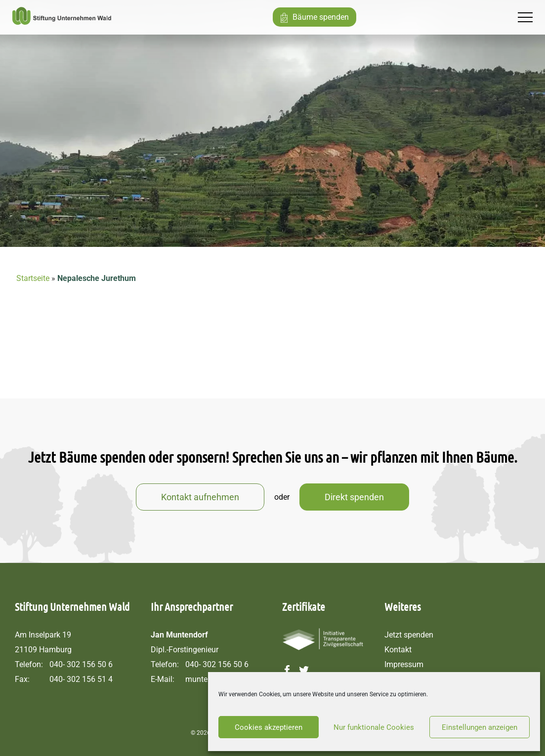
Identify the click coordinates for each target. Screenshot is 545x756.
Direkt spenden (354, 497)
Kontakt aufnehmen (200, 497)
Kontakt (398, 650)
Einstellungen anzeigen (480, 727)
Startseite (33, 278)
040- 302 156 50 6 (81, 664)
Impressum (404, 664)
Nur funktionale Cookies (374, 727)
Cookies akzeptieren (269, 727)
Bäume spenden (321, 17)
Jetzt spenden (409, 635)
